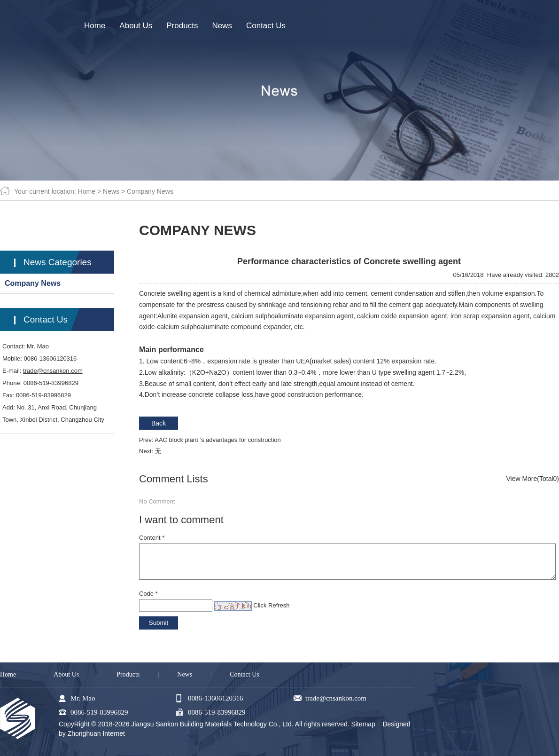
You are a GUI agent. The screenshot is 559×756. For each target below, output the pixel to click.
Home (87, 191)
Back (159, 423)
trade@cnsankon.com (53, 371)
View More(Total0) (532, 479)
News (111, 191)
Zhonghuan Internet (96, 733)
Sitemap (363, 724)
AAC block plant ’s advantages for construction (218, 440)
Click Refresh (271, 605)
